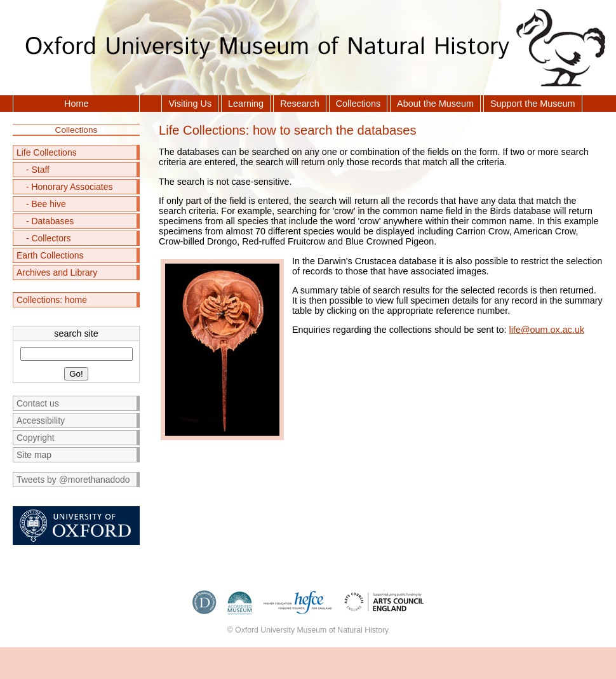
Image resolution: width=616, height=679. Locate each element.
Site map (34, 455)
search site (76, 333)
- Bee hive (46, 204)
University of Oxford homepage (76, 526)
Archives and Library (57, 272)
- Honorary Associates (70, 187)
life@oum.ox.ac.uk (547, 330)
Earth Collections (50, 255)
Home (76, 104)
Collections (358, 104)
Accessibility (41, 420)
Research (300, 104)
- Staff (38, 170)
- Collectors (49, 238)
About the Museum (435, 104)
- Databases (50, 221)
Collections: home (52, 300)
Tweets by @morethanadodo (73, 480)
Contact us (38, 403)
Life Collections (47, 152)
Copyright (36, 438)
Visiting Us (190, 104)
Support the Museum (533, 104)
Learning (246, 104)
